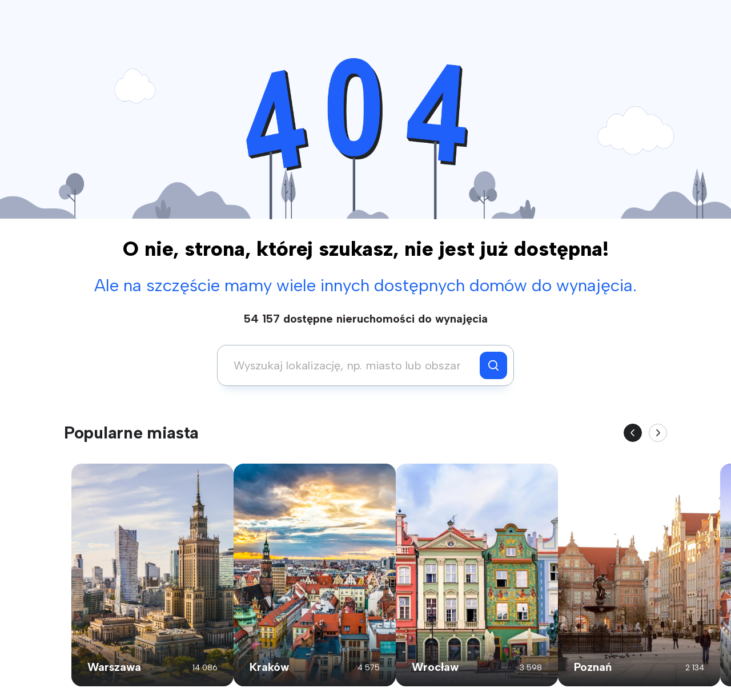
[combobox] (352, 365)
